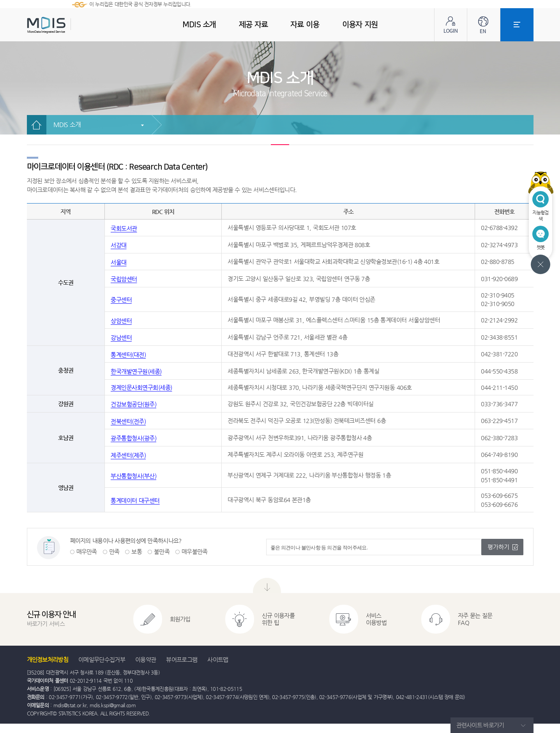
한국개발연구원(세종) (136, 371)
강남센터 (121, 337)
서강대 (119, 245)
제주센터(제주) (128, 455)
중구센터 (121, 300)
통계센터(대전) (128, 355)
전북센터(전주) (128, 421)
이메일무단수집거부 (102, 660)
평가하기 (498, 547)
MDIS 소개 (67, 125)
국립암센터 (124, 279)
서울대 (119, 262)
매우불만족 (195, 552)
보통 (137, 552)
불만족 (162, 552)
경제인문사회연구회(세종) (141, 387)
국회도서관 (124, 228)
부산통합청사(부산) (133, 476)
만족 (114, 552)
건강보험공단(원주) (133, 404)
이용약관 (146, 660)
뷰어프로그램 (182, 660)
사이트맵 (218, 660)
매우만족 (87, 552)
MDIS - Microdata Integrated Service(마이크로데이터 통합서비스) (66, 25)
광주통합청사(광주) (133, 438)
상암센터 (121, 321)
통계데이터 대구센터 (135, 500)
